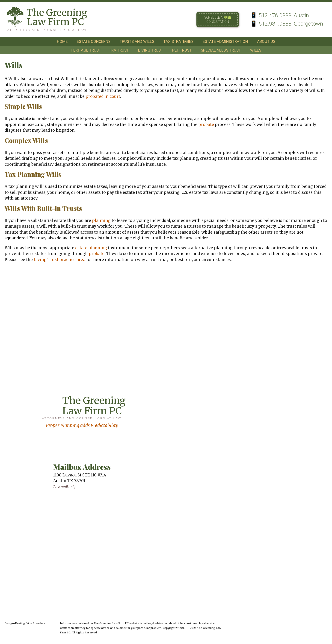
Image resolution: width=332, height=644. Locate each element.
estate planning (91, 248)
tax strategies (178, 41)
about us (266, 41)
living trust (151, 50)
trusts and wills (137, 41)
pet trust (182, 50)
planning (101, 220)
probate (206, 125)
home (62, 41)
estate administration (225, 41)
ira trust (120, 50)
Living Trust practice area (59, 260)
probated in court (103, 96)
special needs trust (221, 50)
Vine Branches (36, 623)
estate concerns (94, 41)
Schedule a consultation (218, 20)
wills (256, 50)
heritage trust (86, 50)
